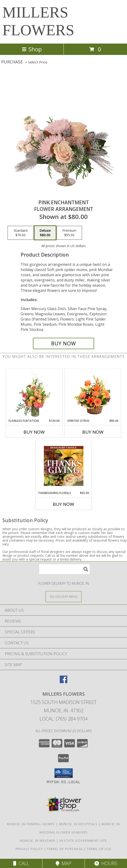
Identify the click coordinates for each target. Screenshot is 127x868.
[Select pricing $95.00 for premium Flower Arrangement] (69, 233)
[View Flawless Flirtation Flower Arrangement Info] (34, 394)
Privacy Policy (29, 849)
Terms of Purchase (65, 849)
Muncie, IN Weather (38, 841)
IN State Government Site (83, 841)
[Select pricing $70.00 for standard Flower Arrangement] (21, 233)
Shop (32, 49)
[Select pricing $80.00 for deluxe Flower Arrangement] (45, 233)
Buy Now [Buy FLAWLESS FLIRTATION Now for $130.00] (34, 432)
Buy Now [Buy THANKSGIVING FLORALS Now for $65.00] (63, 504)
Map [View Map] (63, 863)
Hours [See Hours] (106, 863)
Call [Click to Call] (21, 863)
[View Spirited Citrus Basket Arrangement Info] (93, 394)
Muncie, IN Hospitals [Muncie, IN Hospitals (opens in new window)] (78, 824)
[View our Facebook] (63, 682)
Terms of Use (99, 849)
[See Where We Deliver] (63, 596)
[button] (64, 773)
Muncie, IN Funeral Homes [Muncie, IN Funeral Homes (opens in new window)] (31, 824)
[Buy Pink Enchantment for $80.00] (63, 343)
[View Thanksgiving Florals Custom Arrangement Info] (64, 466)
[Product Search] (64, 569)
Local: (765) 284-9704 (63, 719)
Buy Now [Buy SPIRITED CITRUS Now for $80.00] (93, 432)
